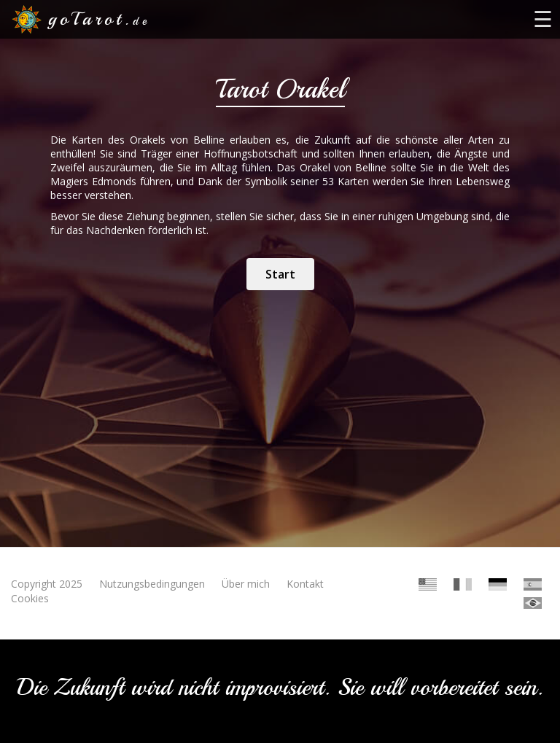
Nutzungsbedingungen (152, 584)
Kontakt (305, 584)
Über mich (246, 584)
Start (280, 274)
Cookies (30, 598)
